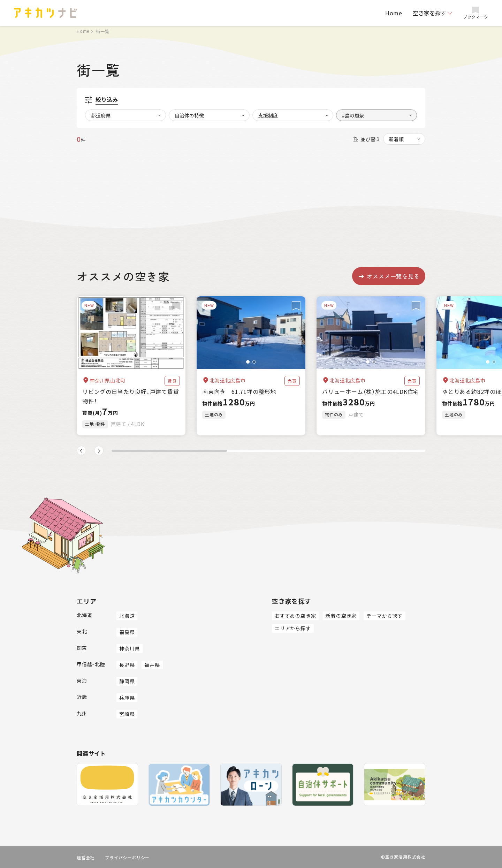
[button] (248, 362)
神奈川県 (130, 648)
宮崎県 (127, 714)
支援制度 (268, 115)
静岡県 (127, 681)
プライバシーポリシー (127, 857)
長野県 (127, 665)
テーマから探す (385, 616)
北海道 (127, 616)
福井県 (152, 665)
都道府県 (101, 115)
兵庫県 (127, 698)
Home (394, 13)
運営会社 (86, 857)
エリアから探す (293, 628)
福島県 (127, 632)
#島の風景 (353, 115)
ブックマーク (476, 13)
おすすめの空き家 (295, 616)
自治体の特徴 (189, 115)
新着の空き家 (341, 616)
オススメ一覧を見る (389, 276)
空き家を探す (429, 13)
